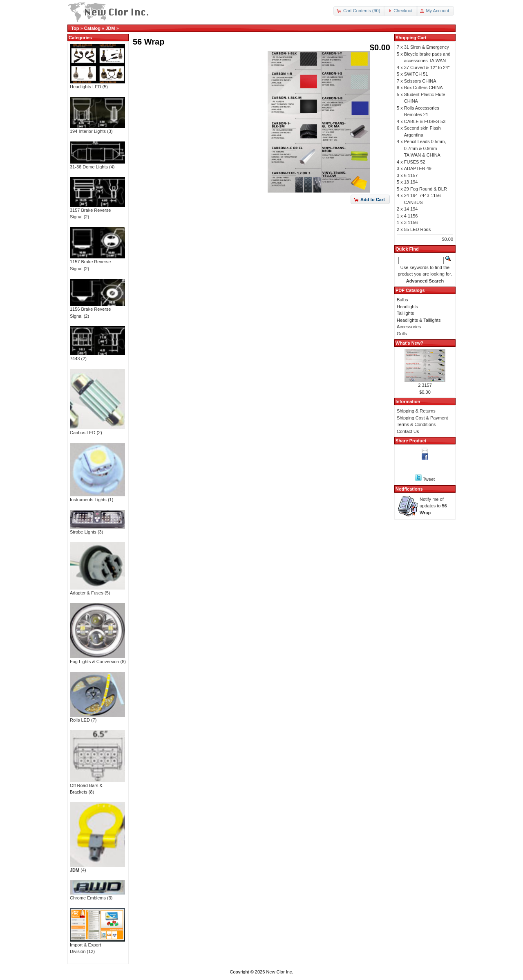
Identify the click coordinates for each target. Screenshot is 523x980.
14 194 (411, 209)
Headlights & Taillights (419, 320)
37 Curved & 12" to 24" (427, 67)
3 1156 (411, 222)
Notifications (409, 489)
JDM (110, 28)
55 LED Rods (417, 229)
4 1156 (411, 216)
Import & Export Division (97, 946)
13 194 (411, 182)
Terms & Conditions (416, 424)
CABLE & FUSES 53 (425, 121)
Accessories (409, 327)
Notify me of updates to (433, 506)
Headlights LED (97, 84)
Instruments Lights (97, 497)
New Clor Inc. (279, 972)
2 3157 (425, 385)
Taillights (405, 313)
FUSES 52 (415, 162)
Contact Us (408, 431)
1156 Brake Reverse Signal (97, 310)
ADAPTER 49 (418, 168)
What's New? (409, 343)
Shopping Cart (411, 38)
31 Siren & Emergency (427, 47)
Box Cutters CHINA (424, 87)
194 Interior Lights (97, 129)
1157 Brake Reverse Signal (97, 263)
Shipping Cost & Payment (422, 418)
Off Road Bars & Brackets (97, 786)
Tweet (429, 479)
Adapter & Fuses (97, 590)
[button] (359, 11)
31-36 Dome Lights (97, 164)
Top (75, 28)
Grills (402, 334)
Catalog (92, 28)
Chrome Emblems (97, 895)
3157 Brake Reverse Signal (97, 211)
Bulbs (402, 300)
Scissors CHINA (420, 81)
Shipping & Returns (416, 411)
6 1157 (411, 175)
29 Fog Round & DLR (426, 189)
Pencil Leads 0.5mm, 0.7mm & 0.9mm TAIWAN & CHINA (425, 148)
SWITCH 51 (416, 74)
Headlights (407, 307)
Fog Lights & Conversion (97, 659)
